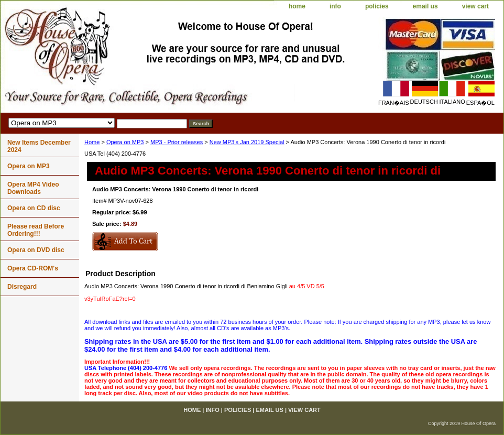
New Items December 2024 (39, 146)
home (297, 6)
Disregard (22, 287)
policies (377, 6)
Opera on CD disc (34, 208)
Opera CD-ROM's (33, 268)
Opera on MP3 (125, 142)
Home (92, 142)
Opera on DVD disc (36, 250)
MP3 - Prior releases (177, 142)
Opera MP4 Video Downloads (33, 188)
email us (425, 6)
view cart (475, 6)
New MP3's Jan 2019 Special (247, 142)
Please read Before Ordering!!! (36, 230)
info (335, 6)
